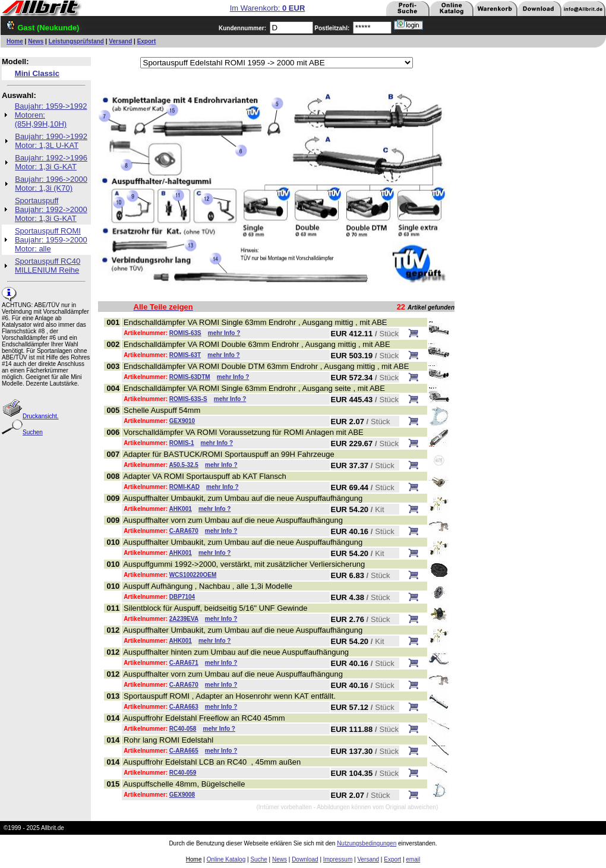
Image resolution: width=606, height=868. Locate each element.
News (36, 41)
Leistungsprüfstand (76, 41)
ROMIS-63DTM (190, 377)
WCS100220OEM (193, 575)
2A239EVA (184, 619)
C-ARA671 (184, 663)
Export (147, 41)
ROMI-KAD (184, 487)
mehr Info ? (224, 333)
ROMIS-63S (185, 333)
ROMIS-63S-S (188, 399)
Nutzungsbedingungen (367, 843)
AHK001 (180, 509)
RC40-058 (183, 729)
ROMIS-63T (185, 355)
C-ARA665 (184, 751)
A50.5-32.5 (183, 465)
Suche (258, 859)
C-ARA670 (184, 531)
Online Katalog (226, 859)
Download (305, 859)
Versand (120, 41)
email (413, 859)
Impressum (338, 859)
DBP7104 (182, 597)
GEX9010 (182, 421)
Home (15, 41)
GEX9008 (182, 795)
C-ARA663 (184, 707)
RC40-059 (183, 773)
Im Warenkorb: (268, 8)
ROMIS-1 (182, 443)
